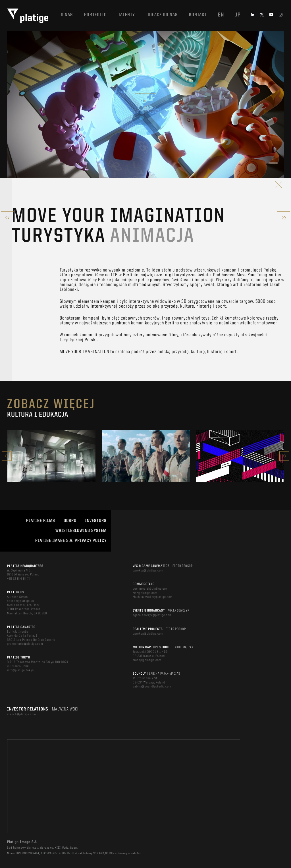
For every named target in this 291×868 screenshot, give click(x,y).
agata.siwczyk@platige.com (152, 615)
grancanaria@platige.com (25, 644)
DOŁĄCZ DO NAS (162, 15)
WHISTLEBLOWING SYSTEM (81, 531)
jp (238, 15)
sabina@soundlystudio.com (152, 687)
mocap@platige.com (147, 660)
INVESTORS (96, 521)
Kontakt (198, 15)
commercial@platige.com (151, 589)
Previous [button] (7, 456)
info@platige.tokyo (20, 670)
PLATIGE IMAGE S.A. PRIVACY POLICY (71, 541)
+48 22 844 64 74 (19, 579)
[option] (51, 456)
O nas (67, 15)
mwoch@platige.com (22, 714)
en (221, 15)
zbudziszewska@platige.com (153, 597)
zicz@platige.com (145, 593)
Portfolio (95, 15)
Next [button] (284, 456)
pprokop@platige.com (148, 571)
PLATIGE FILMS (41, 521)
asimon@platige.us (21, 601)
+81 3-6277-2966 (18, 666)
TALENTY (127, 15)
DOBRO (70, 521)
